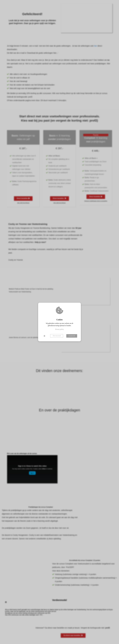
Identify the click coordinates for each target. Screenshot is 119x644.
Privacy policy (60, 329)
